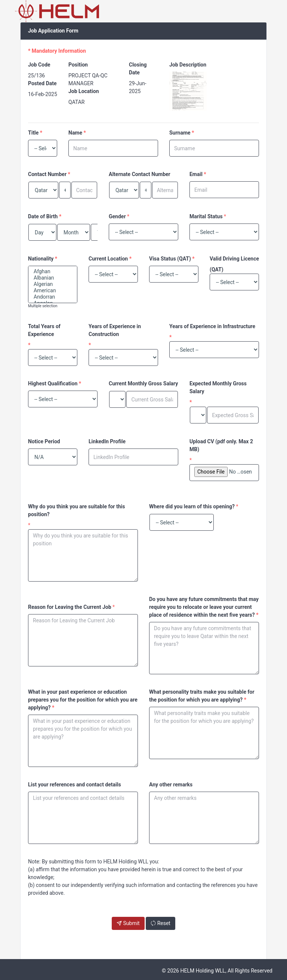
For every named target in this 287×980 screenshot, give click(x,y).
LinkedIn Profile (107, 441)
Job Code (39, 65)
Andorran (53, 297)
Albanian (53, 278)
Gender (117, 216)
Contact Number (47, 174)
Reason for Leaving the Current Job (70, 607)
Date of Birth (43, 216)
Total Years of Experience (44, 330)
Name (75, 133)
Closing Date (138, 69)
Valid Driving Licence (234, 259)
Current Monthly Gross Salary (143, 383)
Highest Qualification (53, 383)
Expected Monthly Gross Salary (218, 387)
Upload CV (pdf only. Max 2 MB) (221, 445)
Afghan (53, 272)
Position (78, 65)
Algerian (53, 284)
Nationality (41, 259)
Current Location (108, 259)
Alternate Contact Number (140, 174)
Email (196, 174)
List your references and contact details (75, 785)
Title (33, 133)
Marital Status (206, 216)
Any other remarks (171, 785)
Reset (161, 923)
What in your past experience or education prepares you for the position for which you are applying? (83, 700)
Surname (180, 133)
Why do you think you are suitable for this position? (76, 510)
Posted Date (42, 83)
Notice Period (44, 441)
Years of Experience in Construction (115, 330)
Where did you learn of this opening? (192, 506)
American (53, 291)
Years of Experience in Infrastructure (212, 326)
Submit (128, 923)
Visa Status (163, 259)
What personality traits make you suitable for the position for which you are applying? (202, 696)
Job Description (188, 65)
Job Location (84, 91)
